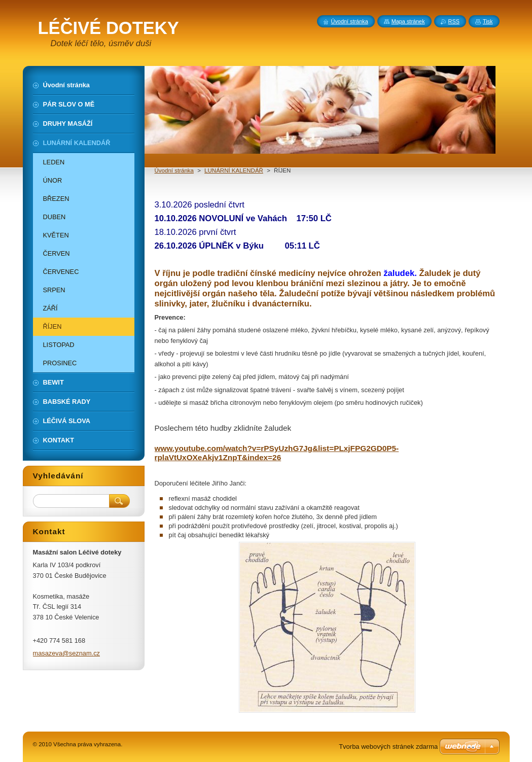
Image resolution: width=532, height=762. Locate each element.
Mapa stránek (408, 21)
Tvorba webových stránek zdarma (388, 747)
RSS (454, 21)
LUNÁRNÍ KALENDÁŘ (234, 170)
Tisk (488, 21)
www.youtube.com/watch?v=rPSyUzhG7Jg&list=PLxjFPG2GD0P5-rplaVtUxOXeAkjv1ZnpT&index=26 (277, 453)
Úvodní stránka (174, 170)
